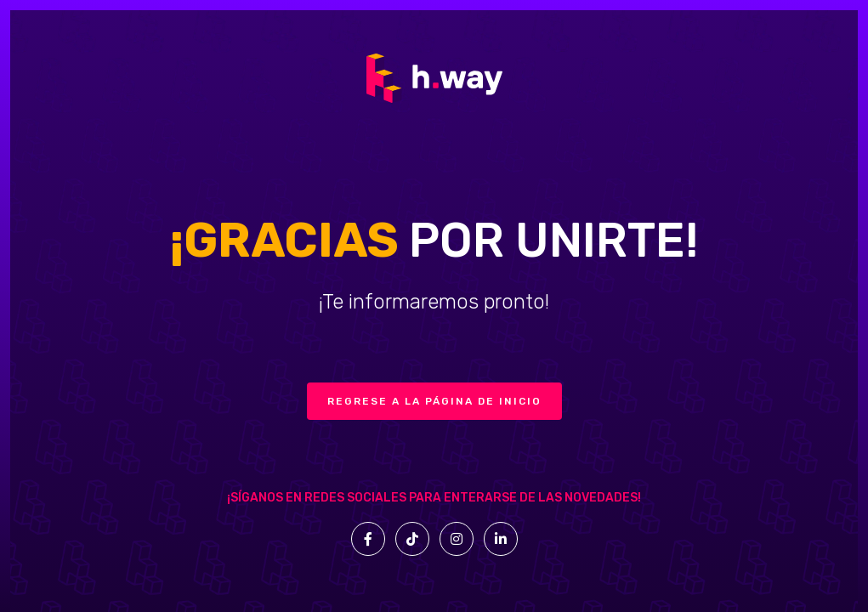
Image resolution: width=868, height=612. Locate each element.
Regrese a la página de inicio (434, 401)
